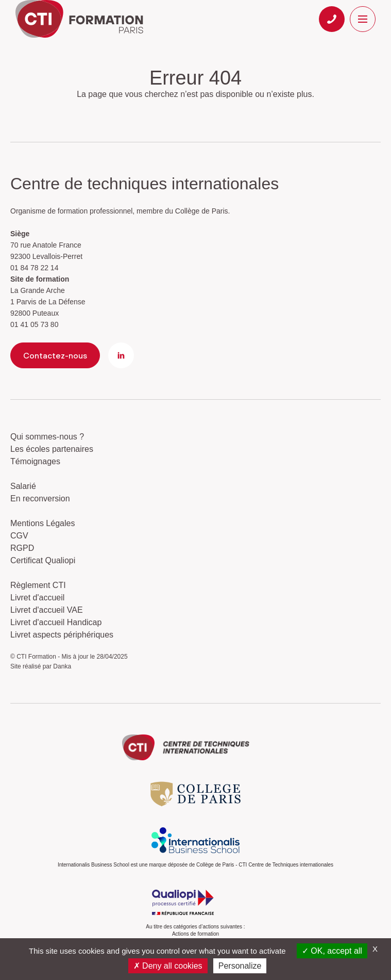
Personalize (240, 966)
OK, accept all (332, 951)
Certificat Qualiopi (43, 560)
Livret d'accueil (37, 598)
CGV (19, 536)
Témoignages (35, 461)
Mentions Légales (42, 523)
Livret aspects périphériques (62, 635)
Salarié (23, 486)
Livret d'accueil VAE (47, 610)
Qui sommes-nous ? (47, 437)
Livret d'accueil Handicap (56, 622)
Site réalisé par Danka (41, 666)
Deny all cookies (168, 966)
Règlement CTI (38, 585)
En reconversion (40, 499)
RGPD (22, 548)
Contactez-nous (55, 355)
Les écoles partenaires (52, 449)
